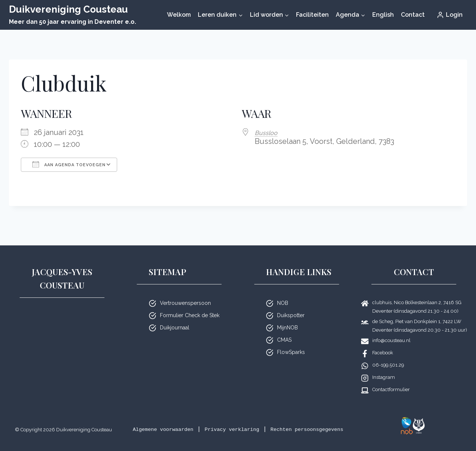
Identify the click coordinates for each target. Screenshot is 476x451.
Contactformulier (391, 380)
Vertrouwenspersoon (185, 293)
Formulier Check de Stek (190, 306)
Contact (413, 15)
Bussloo (268, 132)
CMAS (284, 330)
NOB (283, 293)
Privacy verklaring (262, 420)
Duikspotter (291, 306)
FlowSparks (291, 342)
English (383, 15)
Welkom (179, 15)
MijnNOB (287, 318)
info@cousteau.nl (391, 331)
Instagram (384, 368)
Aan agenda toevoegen (69, 164)
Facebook (383, 343)
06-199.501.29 (388, 355)
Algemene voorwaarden (180, 420)
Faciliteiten (312, 15)
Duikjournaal (175, 318)
